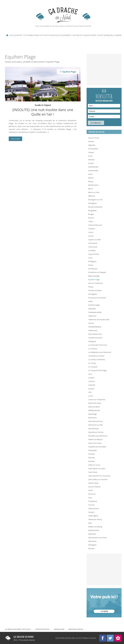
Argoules (92, 145)
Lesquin (91, 378)
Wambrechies (94, 530)
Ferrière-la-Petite (95, 290)
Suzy (90, 498)
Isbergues (92, 341)
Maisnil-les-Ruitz (95, 403)
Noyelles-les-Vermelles (97, 447)
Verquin (91, 512)
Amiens (91, 141)
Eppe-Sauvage (94, 276)
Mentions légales (76, 629)
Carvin (91, 232)
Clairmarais (93, 247)
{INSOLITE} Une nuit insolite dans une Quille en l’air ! (43, 112)
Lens (90, 374)
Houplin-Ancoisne (95, 338)
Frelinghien (93, 294)
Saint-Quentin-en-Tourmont (99, 476)
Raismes (92, 458)
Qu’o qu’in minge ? (64, 35)
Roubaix (91, 461)
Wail (90, 523)
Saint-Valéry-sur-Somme (98, 479)
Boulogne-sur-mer (95, 200)
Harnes (91, 323)
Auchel (91, 163)
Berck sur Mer (94, 192)
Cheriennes (93, 243)
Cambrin (92, 229)
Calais (91, 221)
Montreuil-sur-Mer (96, 425)
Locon (91, 396)
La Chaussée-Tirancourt (98, 345)
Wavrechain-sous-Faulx (97, 538)
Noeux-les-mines (95, 443)
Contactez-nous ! (42, 629)
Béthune (92, 196)
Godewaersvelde (95, 312)
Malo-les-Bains (94, 407)
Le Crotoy (92, 363)
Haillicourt (92, 316)
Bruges (91, 214)
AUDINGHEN (93, 167)
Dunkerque (93, 269)
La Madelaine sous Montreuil (100, 352)
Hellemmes (93, 330)
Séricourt (92, 494)
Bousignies (93, 203)
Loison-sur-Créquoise (97, 399)
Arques (91, 152)
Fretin (91, 301)
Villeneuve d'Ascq (95, 519)
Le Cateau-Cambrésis (97, 359)
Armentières (93, 149)
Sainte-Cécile (93, 483)
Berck (91, 189)
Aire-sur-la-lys (94, 138)
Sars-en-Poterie (94, 487)
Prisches (92, 454)
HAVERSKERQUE (95, 327)
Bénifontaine (93, 185)
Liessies (91, 389)
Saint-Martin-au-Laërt (97, 469)
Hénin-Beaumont (95, 334)
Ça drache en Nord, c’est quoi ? (18, 629)
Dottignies (92, 261)
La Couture (93, 349)
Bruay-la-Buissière (95, 207)
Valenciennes (93, 509)
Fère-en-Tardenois (96, 283)
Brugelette (92, 210)
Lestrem (92, 381)
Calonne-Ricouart (95, 225)
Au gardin (117, 35)
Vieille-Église (93, 516)
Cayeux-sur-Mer (95, 240)
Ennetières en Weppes (97, 272)
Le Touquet (93, 367)
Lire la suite (15, 139)
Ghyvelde (92, 309)
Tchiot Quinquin (105, 35)
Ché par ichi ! (78, 35)
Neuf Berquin (94, 429)
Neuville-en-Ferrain (96, 432)
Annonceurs (59, 629)
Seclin (91, 490)
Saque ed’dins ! (91, 35)
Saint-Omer (93, 472)
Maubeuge (93, 414)
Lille (90, 392)
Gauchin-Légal (94, 305)
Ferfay (91, 287)
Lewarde (92, 385)
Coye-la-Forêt (94, 254)
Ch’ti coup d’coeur (47, 35)
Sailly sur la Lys (94, 465)
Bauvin (91, 178)
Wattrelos (92, 534)
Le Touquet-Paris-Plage (97, 370)
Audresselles (93, 171)
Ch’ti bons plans (31, 35)
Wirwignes (92, 545)
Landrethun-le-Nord (96, 356)
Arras (90, 156)
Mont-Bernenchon (96, 421)
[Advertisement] (64, 46)
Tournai (91, 505)
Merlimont (92, 418)
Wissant (91, 548)
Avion (91, 174)
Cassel (91, 236)
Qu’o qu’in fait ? (17, 35)
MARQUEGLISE (94, 410)
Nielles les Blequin (95, 439)
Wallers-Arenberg (95, 527)
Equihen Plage (94, 280)
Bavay (91, 181)
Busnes (91, 218)
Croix (90, 258)
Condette (92, 250)
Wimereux (92, 541)
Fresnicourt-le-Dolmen (97, 298)
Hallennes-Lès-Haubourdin (99, 320)
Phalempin (93, 450)
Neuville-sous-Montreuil (98, 436)
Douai (91, 265)
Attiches (91, 160)
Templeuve (93, 501)
